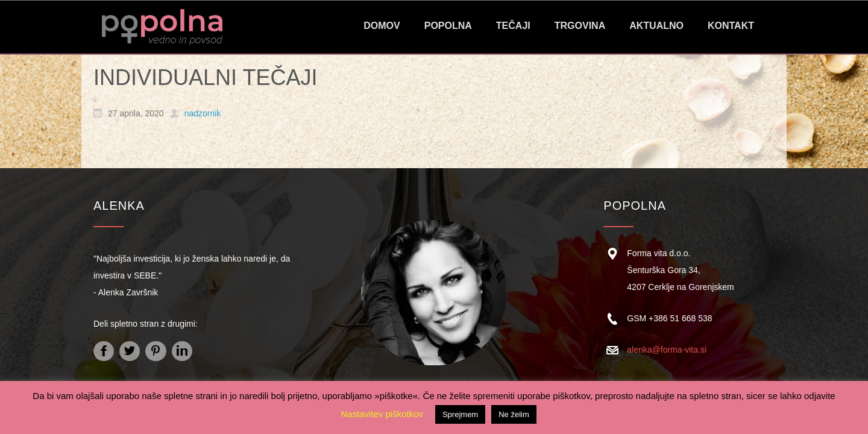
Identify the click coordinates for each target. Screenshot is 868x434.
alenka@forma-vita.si (667, 350)
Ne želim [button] (514, 414)
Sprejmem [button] (460, 414)
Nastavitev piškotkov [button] (382, 414)
